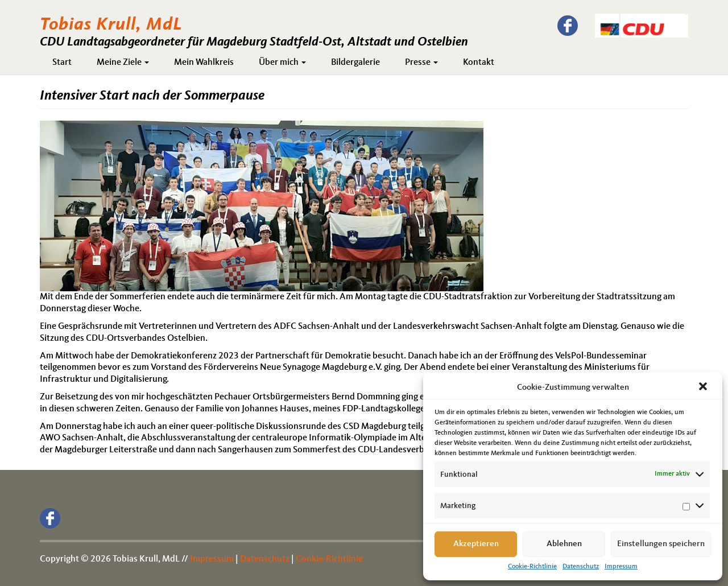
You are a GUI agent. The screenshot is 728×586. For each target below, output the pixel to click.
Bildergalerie (355, 63)
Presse (421, 63)
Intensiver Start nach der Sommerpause (152, 96)
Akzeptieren (476, 544)
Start (62, 63)
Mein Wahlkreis (204, 63)
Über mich (282, 63)
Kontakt (479, 63)
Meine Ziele (123, 63)
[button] (704, 387)
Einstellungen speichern (661, 544)
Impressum (621, 567)
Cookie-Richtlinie (532, 567)
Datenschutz (581, 567)
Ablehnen (564, 544)
